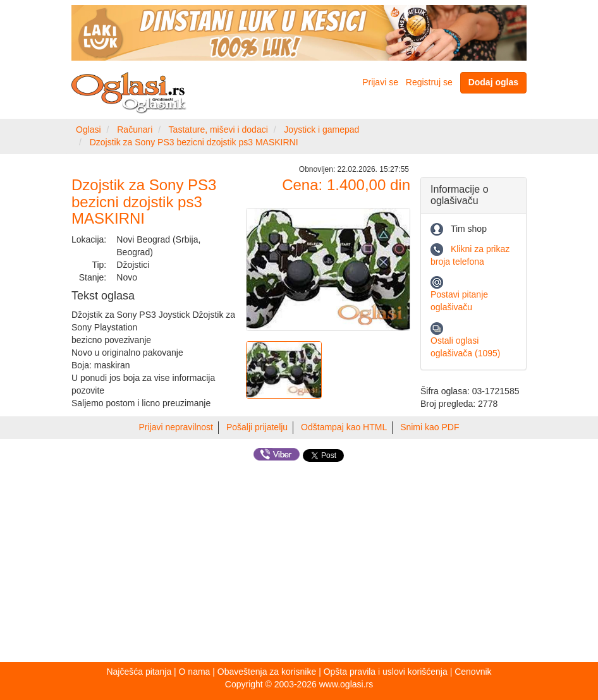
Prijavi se (380, 82)
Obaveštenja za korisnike (267, 672)
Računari (135, 130)
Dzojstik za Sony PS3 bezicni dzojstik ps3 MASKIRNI (194, 142)
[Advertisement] (299, 564)
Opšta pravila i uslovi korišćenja (386, 672)
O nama (195, 672)
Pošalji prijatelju (257, 427)
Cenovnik (473, 672)
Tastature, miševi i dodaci (218, 130)
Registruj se (429, 82)
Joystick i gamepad (321, 130)
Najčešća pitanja (139, 672)
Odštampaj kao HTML (344, 427)
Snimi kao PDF (430, 427)
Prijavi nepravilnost (176, 427)
